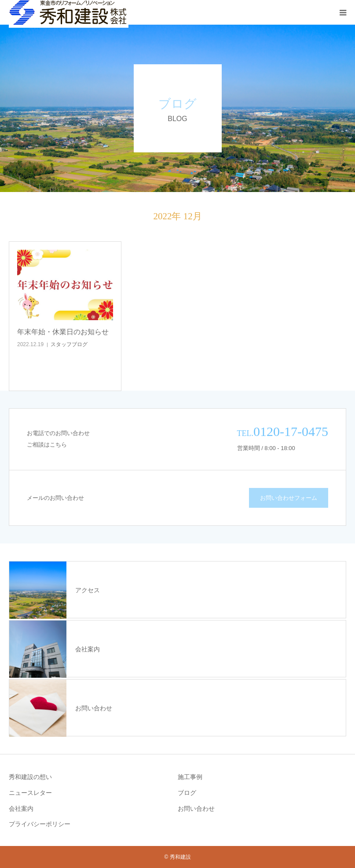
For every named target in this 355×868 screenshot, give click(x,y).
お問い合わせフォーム (289, 498)
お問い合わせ (196, 809)
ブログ (187, 793)
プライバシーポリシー (40, 824)
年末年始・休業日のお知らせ (63, 332)
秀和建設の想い (30, 777)
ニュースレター (30, 793)
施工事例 (190, 777)
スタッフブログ (69, 344)
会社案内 (21, 809)
